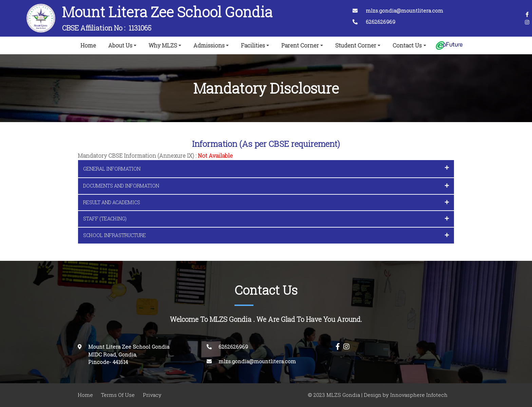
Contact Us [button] (407, 45)
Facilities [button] (253, 45)
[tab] (266, 169)
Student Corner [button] (356, 45)
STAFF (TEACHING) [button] (266, 219)
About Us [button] (120, 45)
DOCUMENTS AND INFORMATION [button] (266, 186)
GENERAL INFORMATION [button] (266, 169)
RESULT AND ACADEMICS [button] (266, 202)
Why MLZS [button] (163, 45)
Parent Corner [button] (300, 45)
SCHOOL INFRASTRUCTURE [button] (266, 235)
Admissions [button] (209, 45)
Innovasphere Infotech (418, 395)
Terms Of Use (118, 395)
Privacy (152, 395)
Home (90, 44)
